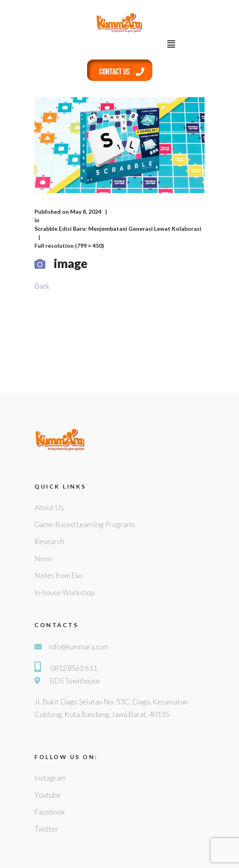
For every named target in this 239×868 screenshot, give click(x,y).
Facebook (50, 812)
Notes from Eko (59, 575)
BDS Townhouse (75, 681)
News (44, 558)
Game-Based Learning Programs (85, 524)
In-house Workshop (65, 592)
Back (42, 286)
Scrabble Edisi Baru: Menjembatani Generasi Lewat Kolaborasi (118, 229)
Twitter (46, 829)
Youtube (48, 795)
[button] (171, 44)
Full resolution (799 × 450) (69, 246)
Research (49, 541)
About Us (49, 507)
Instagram (50, 778)
